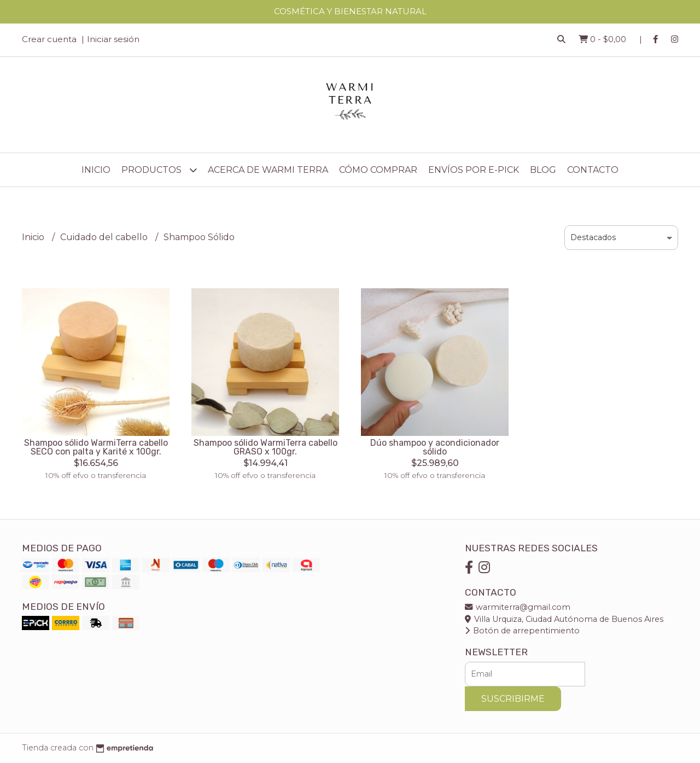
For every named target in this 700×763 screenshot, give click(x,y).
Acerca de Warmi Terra (268, 170)
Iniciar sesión (113, 39)
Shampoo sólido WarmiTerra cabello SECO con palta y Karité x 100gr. (96, 447)
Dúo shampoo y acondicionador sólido (435, 447)
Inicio (96, 170)
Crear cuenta (49, 39)
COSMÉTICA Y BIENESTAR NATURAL (350, 11)
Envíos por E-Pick (474, 170)
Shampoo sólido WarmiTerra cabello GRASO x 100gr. (266, 447)
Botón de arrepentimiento (522, 631)
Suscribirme (513, 699)
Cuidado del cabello (105, 237)
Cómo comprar (378, 170)
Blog (543, 170)
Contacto (593, 170)
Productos (159, 170)
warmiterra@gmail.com (518, 607)
